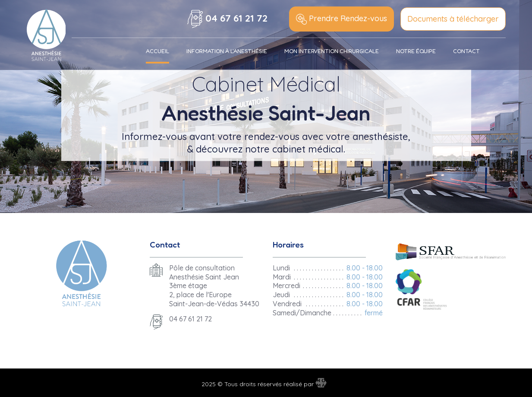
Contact (466, 51)
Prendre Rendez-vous (342, 19)
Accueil (157, 51)
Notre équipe (416, 51)
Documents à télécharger (453, 19)
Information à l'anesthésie (227, 51)
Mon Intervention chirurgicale (332, 51)
